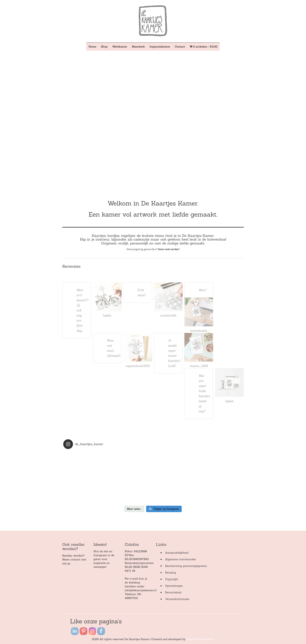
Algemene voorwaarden (181, 559)
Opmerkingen (174, 586)
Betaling (171, 573)
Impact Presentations (200, 639)
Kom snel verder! (169, 249)
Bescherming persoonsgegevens (186, 566)
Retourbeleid (173, 592)
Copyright (172, 579)
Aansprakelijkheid (177, 553)
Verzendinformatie (177, 599)
